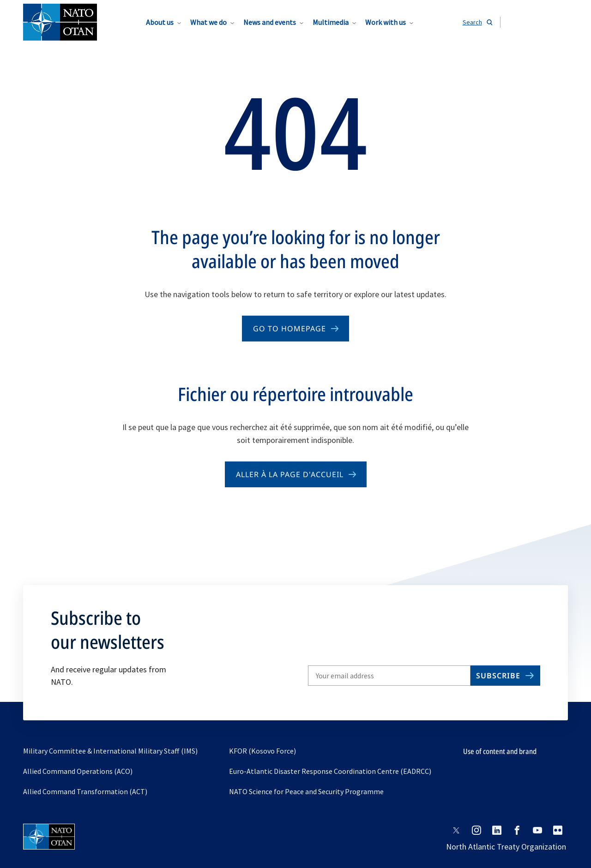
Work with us (386, 22)
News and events (270, 22)
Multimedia (331, 22)
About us (160, 22)
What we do (208, 22)
